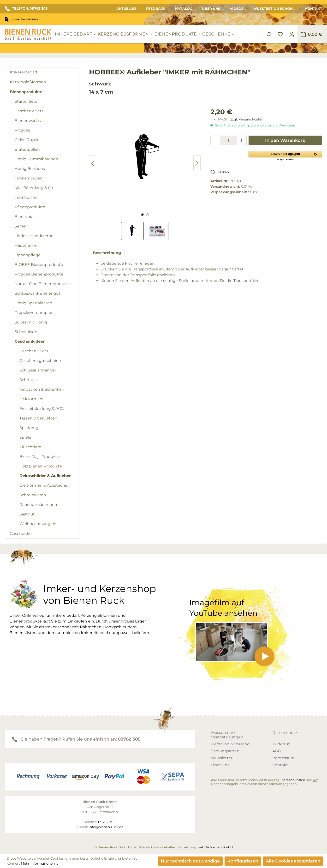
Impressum (283, 758)
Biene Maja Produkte (40, 457)
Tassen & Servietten (38, 418)
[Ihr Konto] (292, 34)
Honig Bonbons (30, 169)
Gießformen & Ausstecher (44, 485)
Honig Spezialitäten (33, 303)
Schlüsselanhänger (38, 370)
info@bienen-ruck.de (106, 827)
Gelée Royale (27, 140)
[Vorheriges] (93, 163)
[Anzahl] (228, 140)
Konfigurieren (243, 861)
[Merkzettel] (280, 34)
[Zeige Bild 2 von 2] (147, 215)
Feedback (156, 9)
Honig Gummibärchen (36, 159)
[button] (285, 156)
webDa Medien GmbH (215, 847)
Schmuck (29, 380)
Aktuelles (126, 9)
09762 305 (129, 739)
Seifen (21, 226)
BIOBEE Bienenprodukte (39, 265)
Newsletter (222, 758)
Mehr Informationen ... (39, 863)
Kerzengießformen (28, 82)
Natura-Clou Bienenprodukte (43, 284)
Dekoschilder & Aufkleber (45, 476)
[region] (145, 173)
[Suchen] (269, 34)
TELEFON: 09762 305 (26, 9)
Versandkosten (294, 780)
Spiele (25, 437)
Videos (237, 9)
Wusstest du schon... (274, 9)
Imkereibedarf (24, 72)
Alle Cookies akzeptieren (293, 861)
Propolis (22, 130)
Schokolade (26, 332)
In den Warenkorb (285, 140)
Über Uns (211, 9)
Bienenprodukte (26, 92)
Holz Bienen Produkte (41, 466)
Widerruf (281, 744)
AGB (276, 751)
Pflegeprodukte (30, 207)
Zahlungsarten (225, 751)
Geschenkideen (30, 341)
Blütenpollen (27, 149)
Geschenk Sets (29, 111)
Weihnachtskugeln (38, 524)
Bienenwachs (28, 121)
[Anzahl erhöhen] (242, 140)
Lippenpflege (28, 255)
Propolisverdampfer (34, 313)
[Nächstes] (197, 163)
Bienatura (24, 217)
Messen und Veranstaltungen (227, 735)
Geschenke (21, 534)
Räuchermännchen (38, 505)
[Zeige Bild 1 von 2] (142, 215)
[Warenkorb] (311, 34)
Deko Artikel (31, 399)
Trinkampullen (29, 178)
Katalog (184, 9)
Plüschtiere (30, 447)
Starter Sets (26, 101)
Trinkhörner (26, 197)
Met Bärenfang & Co (34, 188)
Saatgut (27, 514)
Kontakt (314, 9)
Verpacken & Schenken (42, 389)
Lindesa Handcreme (34, 236)
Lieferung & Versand (230, 744)
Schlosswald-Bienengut (38, 293)
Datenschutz (285, 733)
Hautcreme (26, 245)
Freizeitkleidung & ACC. (42, 409)
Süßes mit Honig (31, 322)
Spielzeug (29, 428)
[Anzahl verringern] (215, 140)
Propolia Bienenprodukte (39, 274)
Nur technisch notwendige (190, 861)
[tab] (107, 253)
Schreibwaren (33, 495)
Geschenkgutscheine (40, 361)
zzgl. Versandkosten (247, 119)
